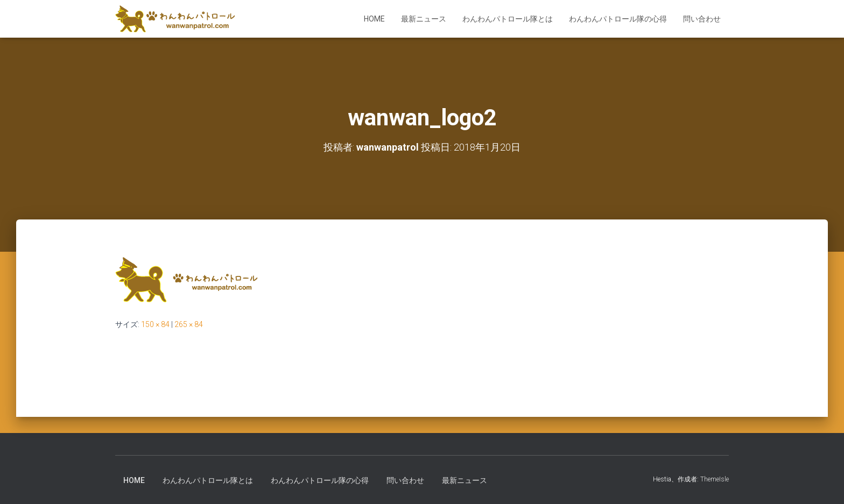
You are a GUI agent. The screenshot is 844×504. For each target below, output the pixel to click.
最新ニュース (424, 19)
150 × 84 (155, 324)
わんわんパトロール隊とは (508, 19)
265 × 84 (189, 324)
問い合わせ (702, 19)
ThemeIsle (715, 479)
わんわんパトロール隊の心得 (618, 19)
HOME (374, 19)
